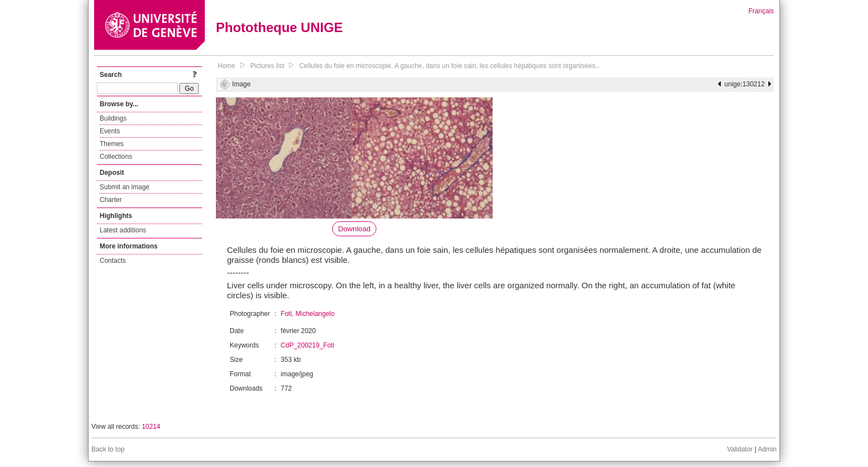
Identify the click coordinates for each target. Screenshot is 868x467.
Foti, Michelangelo (308, 314)
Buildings (113, 118)
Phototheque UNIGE (279, 27)
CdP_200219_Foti (308, 345)
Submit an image (125, 187)
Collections (116, 157)
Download (355, 229)
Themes (112, 144)
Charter (111, 200)
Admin (767, 449)
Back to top (108, 449)
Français (761, 11)
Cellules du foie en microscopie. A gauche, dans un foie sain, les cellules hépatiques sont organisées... (450, 66)
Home (226, 66)
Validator (740, 449)
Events (110, 131)
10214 (151, 427)
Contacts (113, 261)
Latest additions (123, 230)
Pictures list (267, 66)
